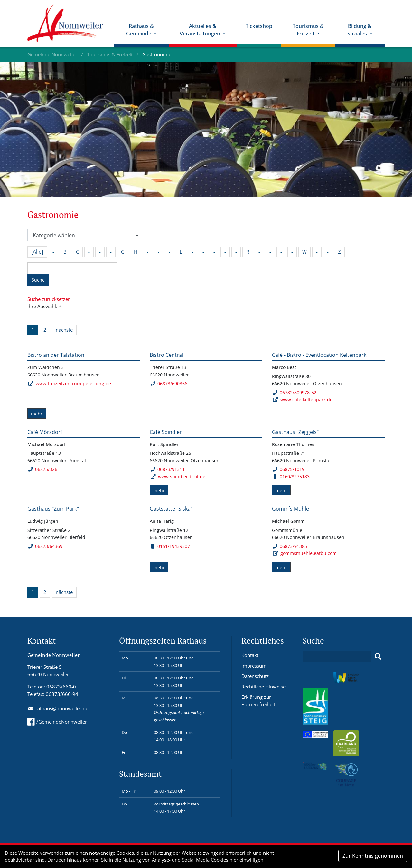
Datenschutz (255, 676)
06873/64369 (45, 546)
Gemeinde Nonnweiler (53, 54)
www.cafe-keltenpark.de (306, 400)
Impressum (254, 666)
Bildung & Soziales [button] (359, 30)
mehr (37, 414)
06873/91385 (290, 546)
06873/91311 (168, 469)
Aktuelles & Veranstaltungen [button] (201, 30)
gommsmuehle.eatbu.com (309, 553)
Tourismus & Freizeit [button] (308, 30)
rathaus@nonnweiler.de (62, 708)
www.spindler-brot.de (182, 477)
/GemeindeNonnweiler (57, 722)
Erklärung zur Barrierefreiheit (258, 701)
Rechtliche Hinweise (263, 687)
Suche (38, 280)
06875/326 (43, 469)
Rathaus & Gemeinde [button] (140, 30)
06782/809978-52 (295, 392)
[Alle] (37, 252)
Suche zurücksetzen (49, 299)
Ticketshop (259, 26)
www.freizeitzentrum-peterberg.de (73, 383)
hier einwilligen (246, 860)
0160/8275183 (292, 477)
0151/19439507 (171, 546)
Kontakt (250, 655)
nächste (64, 330)
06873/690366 (169, 383)
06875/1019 (289, 469)
